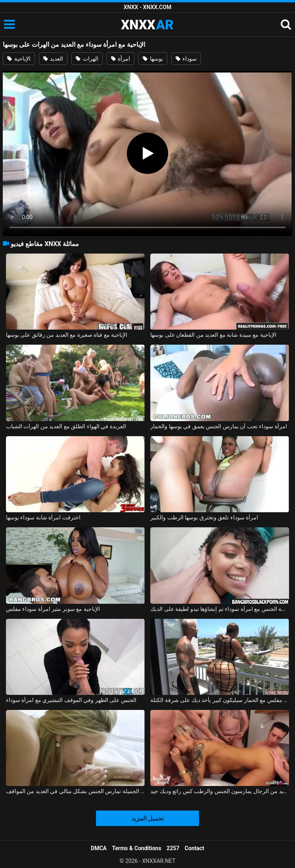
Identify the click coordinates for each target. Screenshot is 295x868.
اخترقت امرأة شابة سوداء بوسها (43, 517)
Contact (194, 848)
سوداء (186, 59)
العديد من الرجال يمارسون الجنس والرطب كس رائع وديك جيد (220, 791)
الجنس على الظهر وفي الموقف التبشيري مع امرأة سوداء (71, 700)
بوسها (153, 59)
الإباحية (19, 59)
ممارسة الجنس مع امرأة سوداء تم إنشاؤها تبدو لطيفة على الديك (220, 609)
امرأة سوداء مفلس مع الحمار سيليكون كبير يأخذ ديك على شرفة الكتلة (220, 700)
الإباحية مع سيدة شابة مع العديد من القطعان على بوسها (213, 335)
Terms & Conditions (137, 848)
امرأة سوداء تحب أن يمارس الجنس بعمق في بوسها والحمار (218, 426)
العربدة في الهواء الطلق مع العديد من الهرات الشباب (66, 426)
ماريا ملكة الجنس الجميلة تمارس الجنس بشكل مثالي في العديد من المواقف (75, 791)
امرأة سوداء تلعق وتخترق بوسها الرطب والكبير (204, 517)
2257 (173, 848)
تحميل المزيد (148, 818)
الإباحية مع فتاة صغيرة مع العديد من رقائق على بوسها (67, 335)
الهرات (87, 59)
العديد (53, 59)
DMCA (99, 848)
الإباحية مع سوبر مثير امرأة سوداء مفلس (53, 609)
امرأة (121, 59)
